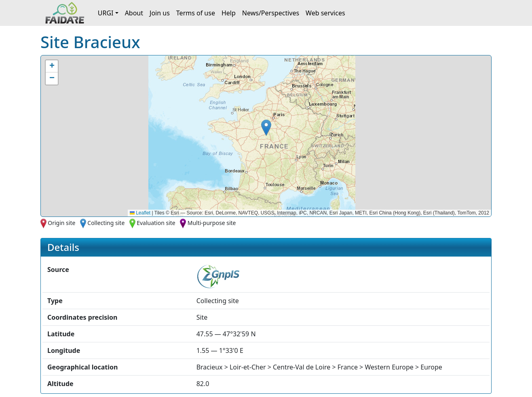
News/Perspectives (271, 13)
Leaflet (140, 213)
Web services (325, 13)
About (134, 13)
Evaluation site (156, 223)
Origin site (61, 223)
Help (229, 13)
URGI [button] (106, 13)
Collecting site (106, 223)
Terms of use (196, 13)
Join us (160, 13)
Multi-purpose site (212, 223)
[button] (266, 128)
